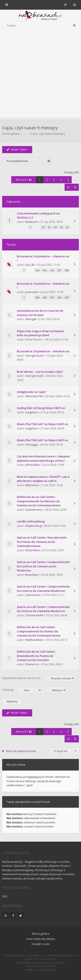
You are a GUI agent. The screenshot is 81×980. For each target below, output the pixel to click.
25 (61, 227)
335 (45, 270)
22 (43, 227)
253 (67, 297)
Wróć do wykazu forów (21, 751)
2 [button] (47, 180)
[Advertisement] (40, 77)
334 (37, 270)
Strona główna (40, 934)
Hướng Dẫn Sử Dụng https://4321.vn (41, 408)
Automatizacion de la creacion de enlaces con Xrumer (40, 313)
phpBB (33, 955)
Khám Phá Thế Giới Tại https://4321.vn (42, 424)
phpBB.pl (60, 962)
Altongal (31, 319)
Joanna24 (31, 292)
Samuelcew (33, 595)
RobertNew (33, 550)
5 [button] (68, 180)
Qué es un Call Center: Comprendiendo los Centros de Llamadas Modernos (43, 589)
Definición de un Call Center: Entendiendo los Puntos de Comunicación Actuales (36, 656)
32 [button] (68, 187)
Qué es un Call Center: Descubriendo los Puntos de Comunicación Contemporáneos (42, 542)
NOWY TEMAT (17, 150)
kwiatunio (32, 222)
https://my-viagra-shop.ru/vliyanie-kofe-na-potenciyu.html (41, 333)
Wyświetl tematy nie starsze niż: (38, 678)
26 (67, 227)
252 (59, 297)
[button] (75, 187)
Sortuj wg (22, 690)
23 (49, 227)
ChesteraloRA (34, 615)
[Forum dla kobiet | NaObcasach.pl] (24, 15)
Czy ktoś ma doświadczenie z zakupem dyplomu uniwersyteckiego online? (43, 458)
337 (59, 270)
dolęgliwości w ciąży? (32, 392)
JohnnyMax (33, 465)
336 (52, 270)
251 (52, 297)
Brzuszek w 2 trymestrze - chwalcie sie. (43, 351)
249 (37, 297)
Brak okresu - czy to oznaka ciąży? (40, 372)
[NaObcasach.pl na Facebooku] (13, 916)
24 (55, 227)
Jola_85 (30, 265)
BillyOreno (32, 485)
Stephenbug (33, 526)
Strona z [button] (24, 180)
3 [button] (54, 180)
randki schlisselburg (31, 521)
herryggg (31, 444)
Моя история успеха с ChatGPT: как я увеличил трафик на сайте (43, 479)
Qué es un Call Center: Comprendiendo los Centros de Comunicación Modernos (43, 566)
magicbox (32, 412)
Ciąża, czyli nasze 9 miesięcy (30, 128)
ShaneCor (32, 664)
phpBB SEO (49, 966)
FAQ (5, 896)
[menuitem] (74, 5)
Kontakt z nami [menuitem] (40, 944)
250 (45, 297)
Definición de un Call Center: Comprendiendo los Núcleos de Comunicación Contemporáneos (39, 501)
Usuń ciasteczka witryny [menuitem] (40, 939)
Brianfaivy (32, 575)
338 (67, 270)
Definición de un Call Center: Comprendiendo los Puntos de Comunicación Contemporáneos (39, 631)
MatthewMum (34, 640)
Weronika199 (34, 396)
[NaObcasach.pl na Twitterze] (21, 916)
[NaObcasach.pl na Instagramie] (5, 916)
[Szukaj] (74, 25)
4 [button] (61, 180)
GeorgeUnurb (34, 356)
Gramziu (51, 959)
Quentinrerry (34, 510)
